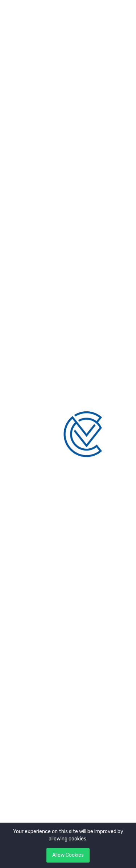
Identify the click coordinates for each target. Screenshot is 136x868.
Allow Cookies (68, 855)
